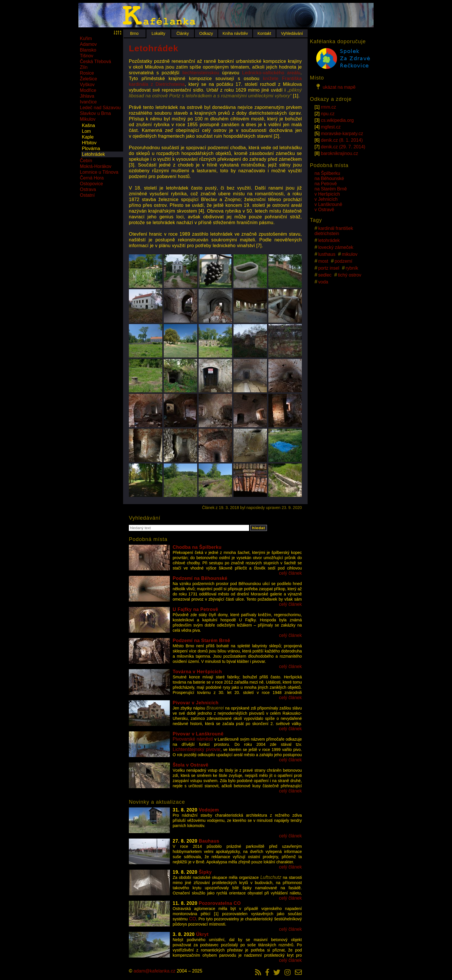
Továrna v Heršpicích (197, 672)
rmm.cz (328, 107)
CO (193, 919)
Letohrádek (93, 154)
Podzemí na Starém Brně (201, 641)
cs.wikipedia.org (337, 120)
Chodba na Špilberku (197, 547)
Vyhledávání (292, 33)
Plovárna (91, 148)
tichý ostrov (350, 275)
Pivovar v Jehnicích (196, 703)
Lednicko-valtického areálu (271, 73)
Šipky (205, 872)
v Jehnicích (326, 199)
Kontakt (264, 33)
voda (323, 282)
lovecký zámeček (336, 247)
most (323, 261)
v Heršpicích (327, 194)
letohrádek (329, 240)
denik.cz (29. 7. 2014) (343, 147)
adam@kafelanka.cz (154, 971)
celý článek (290, 573)
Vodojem (209, 810)
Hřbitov (89, 143)
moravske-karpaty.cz (342, 134)
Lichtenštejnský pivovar (197, 749)
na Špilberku (327, 173)
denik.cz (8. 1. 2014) (342, 140)
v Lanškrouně (328, 204)
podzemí (343, 261)
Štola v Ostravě (191, 765)
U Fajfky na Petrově (195, 609)
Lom (86, 131)
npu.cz (328, 114)
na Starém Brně (331, 189)
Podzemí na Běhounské (200, 578)
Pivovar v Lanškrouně (198, 734)
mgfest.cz (331, 127)
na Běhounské (329, 178)
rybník (352, 268)
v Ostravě (324, 210)
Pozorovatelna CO (220, 903)
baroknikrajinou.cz (339, 153)
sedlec (325, 275)
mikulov (350, 254)
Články (183, 33)
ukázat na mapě (335, 87)
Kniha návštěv (235, 33)
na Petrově (326, 184)
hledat (258, 528)
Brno (134, 33)
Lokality (158, 33)
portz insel (329, 268)
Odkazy (206, 33)
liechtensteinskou (201, 73)
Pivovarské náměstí (193, 739)
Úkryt (202, 934)
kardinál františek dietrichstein (334, 231)
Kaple (88, 137)
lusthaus (327, 254)
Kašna (88, 125)
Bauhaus (209, 841)
